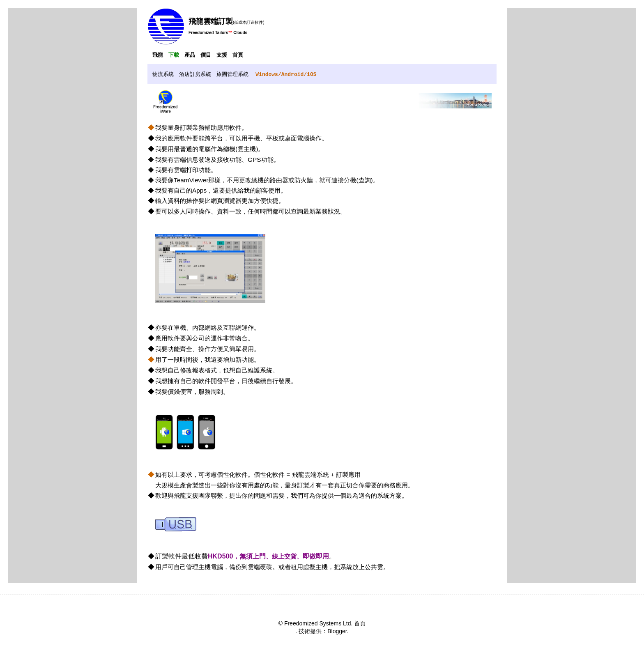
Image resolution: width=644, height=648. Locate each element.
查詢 (365, 180)
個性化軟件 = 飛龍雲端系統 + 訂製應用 (307, 475)
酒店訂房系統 (195, 74)
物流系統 (163, 74)
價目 (206, 55)
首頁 (238, 55)
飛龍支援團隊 (192, 495)
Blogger (337, 631)
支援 (222, 55)
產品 (190, 55)
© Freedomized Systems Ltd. (316, 623)
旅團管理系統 (232, 74)
